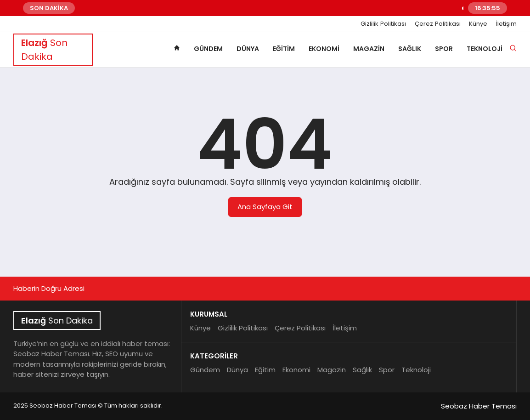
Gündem (208, 49)
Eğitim (284, 49)
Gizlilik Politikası (383, 24)
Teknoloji (485, 49)
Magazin (369, 49)
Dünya (248, 49)
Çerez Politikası (438, 24)
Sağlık (410, 49)
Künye (478, 24)
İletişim (506, 24)
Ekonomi (324, 49)
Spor (444, 49)
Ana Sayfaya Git (265, 207)
